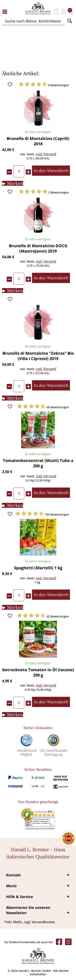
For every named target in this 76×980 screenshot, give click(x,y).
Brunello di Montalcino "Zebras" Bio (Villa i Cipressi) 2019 (38, 356)
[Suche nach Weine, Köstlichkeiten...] (33, 21)
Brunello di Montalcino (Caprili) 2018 (38, 141)
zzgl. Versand (46, 154)
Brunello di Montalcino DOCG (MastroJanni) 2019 (38, 248)
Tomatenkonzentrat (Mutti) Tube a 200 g (38, 463)
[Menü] (6, 12)
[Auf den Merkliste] (13, 183)
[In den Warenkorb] (51, 171)
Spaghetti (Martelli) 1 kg (38, 568)
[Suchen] (70, 21)
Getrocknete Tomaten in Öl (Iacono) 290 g (38, 672)
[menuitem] (6, 12)
